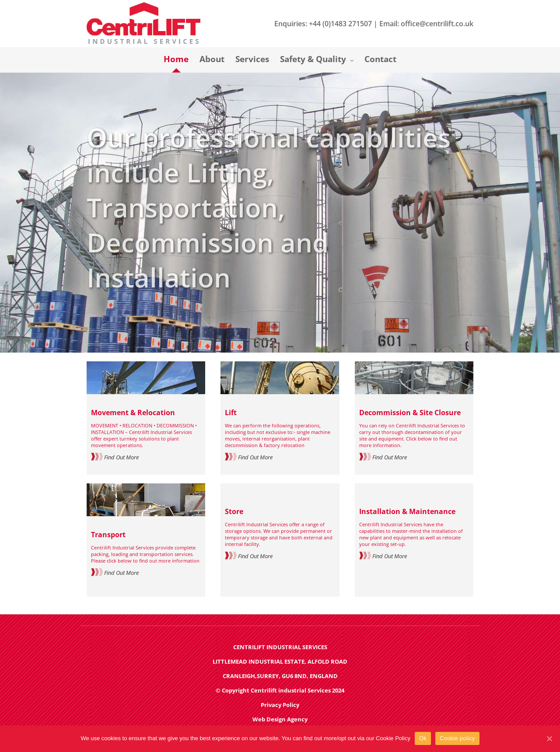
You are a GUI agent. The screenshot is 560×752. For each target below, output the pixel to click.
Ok (423, 738)
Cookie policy (457, 738)
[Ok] (549, 738)
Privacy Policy (280, 705)
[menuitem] (182, 60)
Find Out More (115, 457)
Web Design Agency (280, 719)
